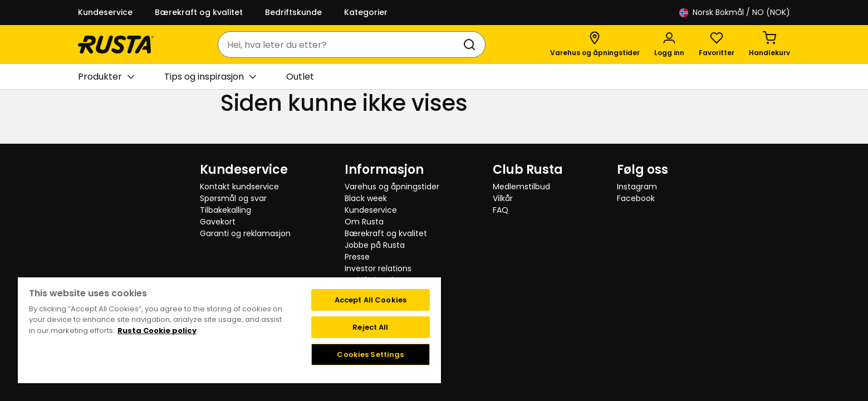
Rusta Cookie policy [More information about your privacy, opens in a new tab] (157, 331)
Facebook (636, 198)
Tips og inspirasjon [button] (210, 77)
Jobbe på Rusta (375, 245)
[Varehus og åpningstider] (595, 45)
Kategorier (366, 12)
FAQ (501, 210)
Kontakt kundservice (239, 187)
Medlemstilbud (521, 187)
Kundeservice (105, 12)
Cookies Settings (370, 354)
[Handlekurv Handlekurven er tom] (769, 45)
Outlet (300, 77)
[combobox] (340, 45)
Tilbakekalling (225, 210)
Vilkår (503, 198)
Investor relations (378, 268)
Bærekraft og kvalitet (199, 12)
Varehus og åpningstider (392, 187)
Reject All (370, 327)
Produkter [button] (106, 77)
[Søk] (472, 45)
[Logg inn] (669, 45)
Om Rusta (364, 222)
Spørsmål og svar (233, 198)
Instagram (637, 187)
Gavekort (218, 222)
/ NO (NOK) (735, 13)
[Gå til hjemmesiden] (116, 45)
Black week (366, 198)
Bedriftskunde (293, 12)
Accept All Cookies (371, 300)
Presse (357, 257)
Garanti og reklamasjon (245, 233)
